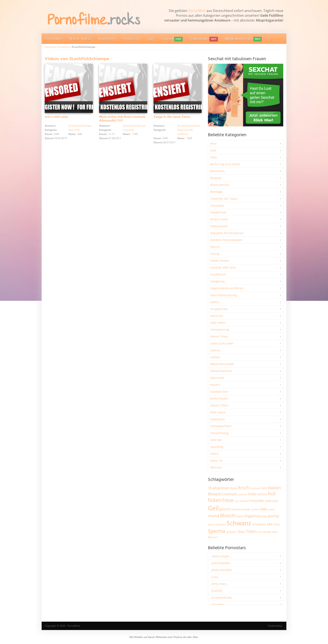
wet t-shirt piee (56, 117)
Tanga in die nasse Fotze (172, 117)
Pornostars (131, 39)
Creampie (129, 130)
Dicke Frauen (219, 219)
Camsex (172, 39)
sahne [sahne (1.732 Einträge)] (211, 524)
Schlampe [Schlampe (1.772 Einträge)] (220, 524)
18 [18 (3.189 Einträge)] (210, 488)
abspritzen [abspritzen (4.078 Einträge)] (221, 488)
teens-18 (216, 460)
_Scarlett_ (217, 591)
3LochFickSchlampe (80, 126)
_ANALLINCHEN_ (222, 570)
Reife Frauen (219, 398)
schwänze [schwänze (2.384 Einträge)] (259, 524)
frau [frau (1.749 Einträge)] (237, 501)
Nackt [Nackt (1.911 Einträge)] (240, 516)
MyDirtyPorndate (222, 364)
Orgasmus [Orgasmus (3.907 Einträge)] (252, 516)
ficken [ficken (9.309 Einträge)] (215, 500)
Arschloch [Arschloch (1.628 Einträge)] (255, 488)
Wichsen (216, 467)
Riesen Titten (219, 405)
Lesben (215, 357)
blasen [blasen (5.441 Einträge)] (274, 488)
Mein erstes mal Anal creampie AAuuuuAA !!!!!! (122, 119)
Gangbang (217, 281)
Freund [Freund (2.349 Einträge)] (244, 501)
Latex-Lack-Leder (222, 343)
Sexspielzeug (219, 433)
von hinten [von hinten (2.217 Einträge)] (265, 532)
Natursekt (74, 130)
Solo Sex (216, 440)
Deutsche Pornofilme (57, 47)
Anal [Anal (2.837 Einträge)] (234, 488)
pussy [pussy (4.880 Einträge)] (274, 516)
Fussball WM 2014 (223, 267)
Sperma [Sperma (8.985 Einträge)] (217, 531)
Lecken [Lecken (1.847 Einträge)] (255, 509)
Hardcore (217, 316)
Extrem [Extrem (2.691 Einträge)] (262, 494)
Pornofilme (197, 11)
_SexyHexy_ (218, 604)
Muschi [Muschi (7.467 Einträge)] (228, 515)
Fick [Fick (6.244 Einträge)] (272, 494)
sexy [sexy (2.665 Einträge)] (276, 524)
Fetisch (215, 247)
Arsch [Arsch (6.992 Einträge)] (243, 487)
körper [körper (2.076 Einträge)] (246, 509)
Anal (213, 143)
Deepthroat (218, 212)
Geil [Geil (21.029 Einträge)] (213, 508)
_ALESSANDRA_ (221, 563)
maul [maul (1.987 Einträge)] (271, 509)
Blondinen (217, 171)
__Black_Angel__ (221, 556)
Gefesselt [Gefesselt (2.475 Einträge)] (272, 501)
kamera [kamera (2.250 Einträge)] (236, 509)
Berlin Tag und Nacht (225, 164)
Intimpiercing (220, 330)
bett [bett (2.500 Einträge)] (264, 488)
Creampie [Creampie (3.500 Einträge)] (229, 494)
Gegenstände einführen (227, 288)
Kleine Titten (219, 336)
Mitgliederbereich (243, 39)
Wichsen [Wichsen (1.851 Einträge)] (213, 537)
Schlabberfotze (221, 426)
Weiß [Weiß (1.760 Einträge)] (275, 532)
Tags (151, 39)
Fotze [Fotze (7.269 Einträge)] (228, 500)
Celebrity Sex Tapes (224, 199)
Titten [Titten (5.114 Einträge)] (251, 531)
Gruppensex (219, 309)
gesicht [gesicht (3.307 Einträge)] (225, 509)
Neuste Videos (80, 39)
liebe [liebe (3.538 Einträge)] (264, 509)
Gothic (215, 302)
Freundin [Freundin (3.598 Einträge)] (257, 501)
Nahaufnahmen (221, 371)
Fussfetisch (218, 274)
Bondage (216, 192)
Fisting (215, 254)
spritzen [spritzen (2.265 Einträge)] (231, 532)
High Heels (218, 323)
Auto (213, 157)
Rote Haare (218, 412)
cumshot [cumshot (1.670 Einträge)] (243, 494)
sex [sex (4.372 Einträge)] (270, 524)
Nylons (215, 385)
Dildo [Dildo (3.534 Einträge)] (252, 494)
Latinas (215, 350)
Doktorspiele (219, 226)
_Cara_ (215, 577)
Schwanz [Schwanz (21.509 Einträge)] (239, 523)
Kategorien (107, 39)
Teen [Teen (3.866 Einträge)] (241, 532)
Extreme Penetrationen (226, 240)
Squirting (217, 447)
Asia (213, 150)
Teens (214, 454)
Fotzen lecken (220, 261)
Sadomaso (217, 419)
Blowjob (216, 178)
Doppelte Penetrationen (227, 233)
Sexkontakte (204, 39)
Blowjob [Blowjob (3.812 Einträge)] (214, 494)
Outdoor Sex (219, 392)
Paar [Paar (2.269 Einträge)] (265, 516)
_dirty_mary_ (219, 584)
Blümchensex (220, 185)
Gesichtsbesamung (224, 295)
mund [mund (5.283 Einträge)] (214, 516)
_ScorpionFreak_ (221, 598)
